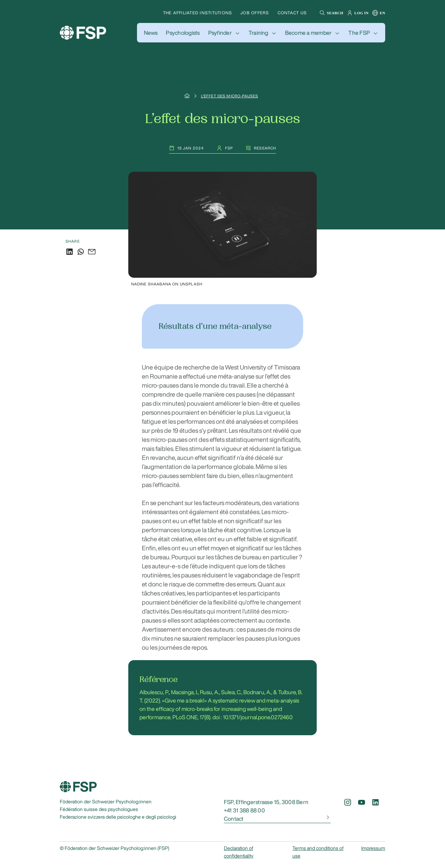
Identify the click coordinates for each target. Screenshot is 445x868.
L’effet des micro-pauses (230, 96)
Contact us (292, 13)
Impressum (373, 848)
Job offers (254, 13)
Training (258, 33)
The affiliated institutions (197, 13)
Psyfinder (220, 33)
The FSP (359, 33)
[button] (330, 13)
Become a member (309, 33)
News (151, 33)
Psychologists (183, 33)
